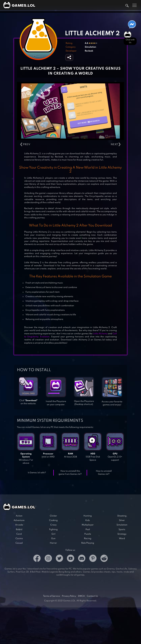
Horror (53, 543)
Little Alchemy (100, 334)
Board (19, 530)
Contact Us (92, 596)
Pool (88, 530)
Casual (19, 543)
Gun (53, 539)
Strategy (122, 534)
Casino (19, 539)
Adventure (19, 520)
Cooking (53, 520)
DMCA (81, 596)
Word (122, 539)
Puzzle (88, 534)
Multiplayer (88, 525)
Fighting (53, 530)
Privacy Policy (69, 596)
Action (19, 516)
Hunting (88, 516)
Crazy (53, 525)
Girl (53, 534)
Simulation (90, 47)
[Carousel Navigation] (70, 145)
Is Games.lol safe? (37, 473)
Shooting (122, 516)
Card (19, 534)
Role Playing (88, 543)
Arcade (19, 525)
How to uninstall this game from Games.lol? (70, 473)
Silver (122, 520)
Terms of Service (51, 596)
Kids (88, 520)
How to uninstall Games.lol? (104, 473)
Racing (88, 539)
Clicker (53, 516)
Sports (122, 530)
